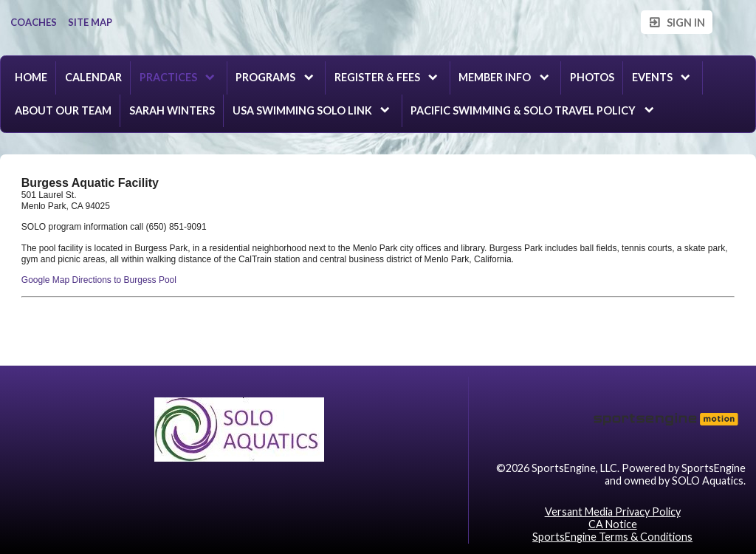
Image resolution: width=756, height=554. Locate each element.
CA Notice (613, 524)
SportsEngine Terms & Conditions (612, 537)
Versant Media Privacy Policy (613, 512)
